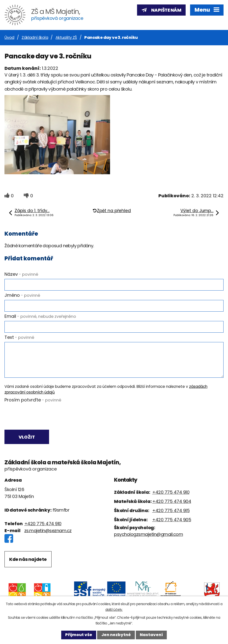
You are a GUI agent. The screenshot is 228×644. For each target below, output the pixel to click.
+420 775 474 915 (171, 511)
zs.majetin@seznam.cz (48, 531)
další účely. (114, 610)
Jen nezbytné (116, 635)
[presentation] (41, 417)
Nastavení (151, 635)
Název (21, 274)
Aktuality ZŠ (66, 37)
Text (19, 337)
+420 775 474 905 (172, 520)
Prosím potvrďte (33, 400)
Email (40, 316)
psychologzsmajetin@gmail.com (148, 535)
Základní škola (35, 37)
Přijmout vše (79, 635)
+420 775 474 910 (43, 524)
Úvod (9, 37)
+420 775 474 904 (172, 502)
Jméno (22, 295)
